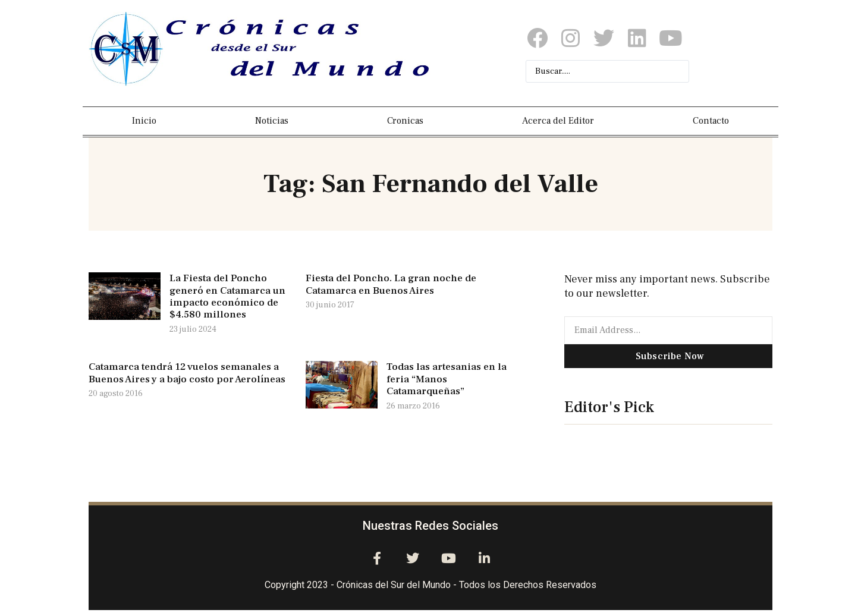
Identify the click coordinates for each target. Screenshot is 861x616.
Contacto (711, 121)
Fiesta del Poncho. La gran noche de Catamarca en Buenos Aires (391, 284)
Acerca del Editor (558, 121)
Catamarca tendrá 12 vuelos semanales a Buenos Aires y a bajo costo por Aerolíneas (187, 373)
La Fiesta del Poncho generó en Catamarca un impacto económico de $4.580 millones (227, 296)
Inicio (144, 121)
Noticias (272, 121)
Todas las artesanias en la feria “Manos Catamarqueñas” (447, 379)
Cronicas (405, 121)
